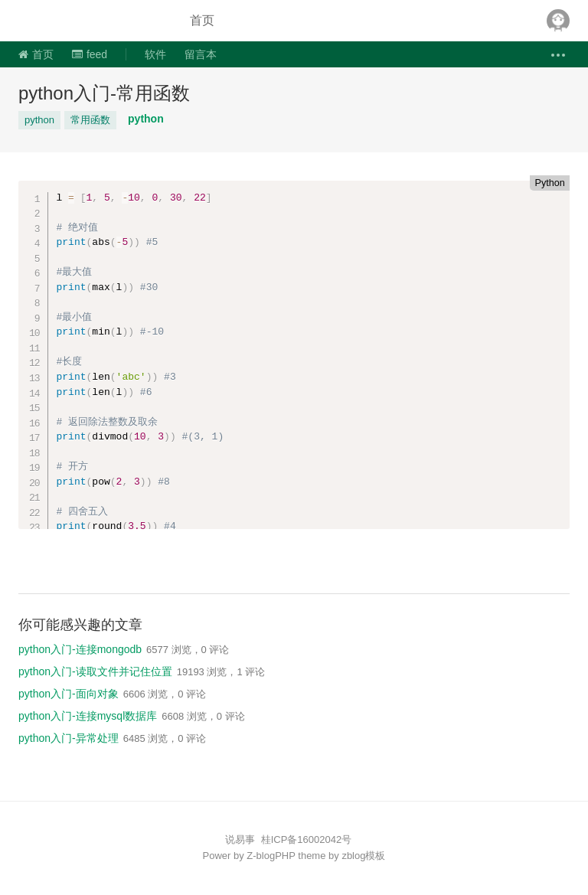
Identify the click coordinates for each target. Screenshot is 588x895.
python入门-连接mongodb (80, 649)
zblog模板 (363, 856)
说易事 (90, 21)
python (39, 120)
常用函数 (90, 120)
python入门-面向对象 (69, 694)
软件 (155, 54)
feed (90, 54)
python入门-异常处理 (69, 738)
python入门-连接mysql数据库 (88, 716)
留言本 (201, 54)
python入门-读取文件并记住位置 (95, 671)
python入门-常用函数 (104, 93)
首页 (202, 20)
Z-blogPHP (271, 856)
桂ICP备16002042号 (307, 839)
